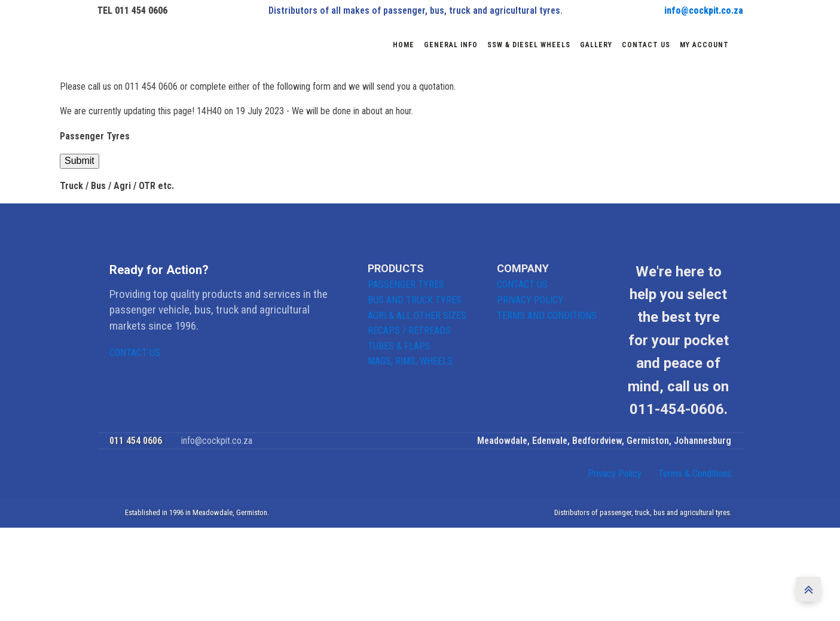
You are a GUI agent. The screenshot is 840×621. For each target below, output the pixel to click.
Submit (80, 161)
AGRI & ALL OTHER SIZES (417, 316)
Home (404, 45)
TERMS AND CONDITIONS (547, 316)
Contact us (646, 45)
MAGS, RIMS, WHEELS (410, 361)
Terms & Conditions (695, 474)
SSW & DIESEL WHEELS (529, 45)
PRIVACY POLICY (530, 300)
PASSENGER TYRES (406, 284)
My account (704, 45)
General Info (451, 45)
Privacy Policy (615, 474)
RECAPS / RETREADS (409, 331)
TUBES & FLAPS (399, 346)
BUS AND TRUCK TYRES (415, 300)
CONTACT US (135, 353)
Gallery (596, 45)
